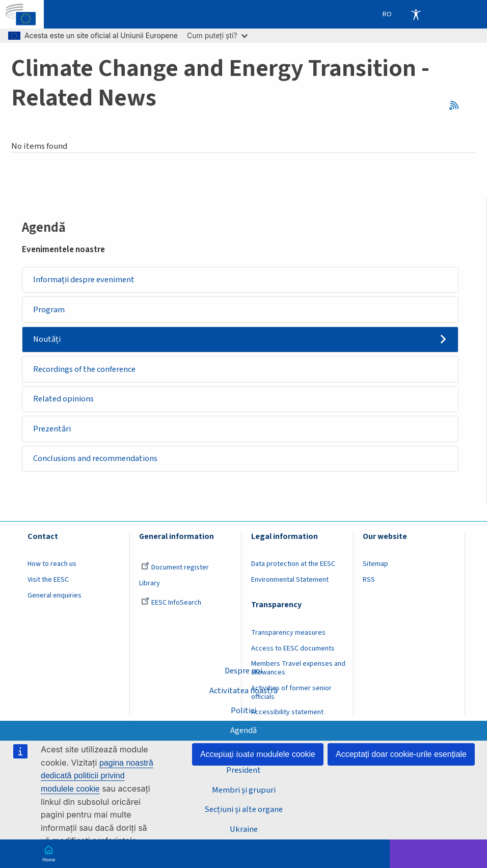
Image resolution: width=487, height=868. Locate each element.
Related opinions (65, 402)
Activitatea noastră (243, 690)
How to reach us (52, 569)
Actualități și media (243, 750)
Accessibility (416, 14)
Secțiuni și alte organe (244, 809)
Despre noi (244, 670)
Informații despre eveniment (86, 280)
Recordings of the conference (87, 371)
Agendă (244, 730)
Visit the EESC (48, 585)
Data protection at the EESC (293, 569)
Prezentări (53, 432)
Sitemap (375, 569)
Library (150, 588)
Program (49, 311)
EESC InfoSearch (171, 608)
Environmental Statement (290, 585)
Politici (243, 710)
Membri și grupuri (244, 790)
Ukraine (243, 829)
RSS (456, 106)
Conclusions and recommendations (97, 463)
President (244, 770)
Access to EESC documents (293, 654)
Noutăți (48, 341)
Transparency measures (288, 638)
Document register (175, 573)
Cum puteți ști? (217, 35)
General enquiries (55, 601)
